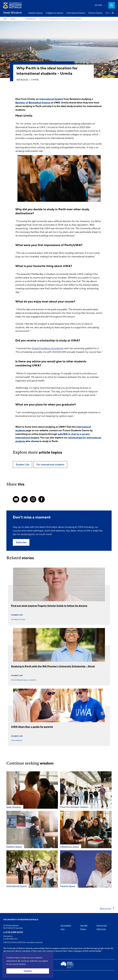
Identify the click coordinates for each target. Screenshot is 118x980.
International (31, 19)
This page (7, 975)
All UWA (98, 5)
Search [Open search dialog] (112, 5)
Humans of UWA (18, 619)
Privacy (83, 929)
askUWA (63, 434)
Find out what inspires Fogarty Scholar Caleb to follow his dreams (49, 606)
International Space (76, 13)
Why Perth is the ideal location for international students (60, 19)
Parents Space (95, 13)
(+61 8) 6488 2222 (10, 939)
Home (13, 19)
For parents (17, 741)
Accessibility (66, 925)
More (113, 13)
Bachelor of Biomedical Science (33, 103)
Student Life (17, 615)
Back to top (105, 908)
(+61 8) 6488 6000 (13, 932)
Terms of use (102, 925)
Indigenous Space (55, 13)
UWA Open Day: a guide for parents (32, 727)
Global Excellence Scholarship (47, 348)
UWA (5, 19)
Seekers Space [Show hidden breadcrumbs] (21, 19)
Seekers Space (35, 13)
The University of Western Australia (21, 920)
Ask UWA (84, 925)
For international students (24, 680)
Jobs (63, 929)
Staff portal (101, 929)
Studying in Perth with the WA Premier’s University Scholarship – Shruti (53, 666)
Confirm (28, 971)
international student (51, 99)
